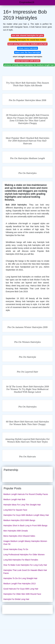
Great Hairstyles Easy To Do (16, 549)
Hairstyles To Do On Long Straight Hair (20, 578)
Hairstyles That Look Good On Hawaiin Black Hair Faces (25, 572)
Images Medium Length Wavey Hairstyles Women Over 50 (25, 543)
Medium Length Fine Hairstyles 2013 (19, 584)
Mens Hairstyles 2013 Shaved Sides (19, 536)
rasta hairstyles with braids (27, 61)
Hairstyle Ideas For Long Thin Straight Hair (22, 505)
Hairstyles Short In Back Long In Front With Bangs (25, 526)
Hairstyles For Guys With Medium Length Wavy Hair (26, 515)
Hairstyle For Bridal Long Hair (16, 599)
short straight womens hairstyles (27, 57)
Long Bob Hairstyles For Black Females (21, 560)
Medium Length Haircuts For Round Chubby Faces (26, 494)
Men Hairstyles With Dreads (16, 531)
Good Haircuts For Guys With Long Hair (21, 589)
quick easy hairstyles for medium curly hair (27, 44)
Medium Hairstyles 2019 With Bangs (19, 520)
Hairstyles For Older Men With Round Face (22, 594)
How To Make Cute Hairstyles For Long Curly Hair (25, 565)
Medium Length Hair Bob (14, 499)
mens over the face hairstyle (28, 52)
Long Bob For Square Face (15, 510)
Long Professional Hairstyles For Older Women (24, 555)
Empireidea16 (27, 2)
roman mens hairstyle (27, 48)
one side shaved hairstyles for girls (27, 35)
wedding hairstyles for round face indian (27, 40)
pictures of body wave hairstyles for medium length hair (29, 65)
